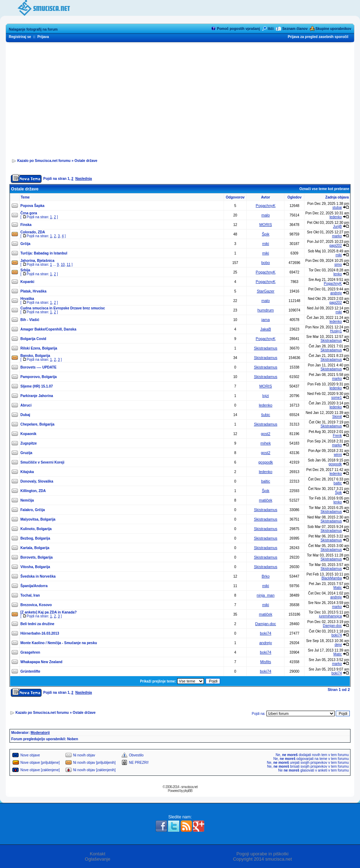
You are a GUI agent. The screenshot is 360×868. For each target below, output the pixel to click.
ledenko (336, 217)
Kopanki (27, 282)
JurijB (337, 227)
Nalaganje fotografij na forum (33, 29)
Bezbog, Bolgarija (35, 538)
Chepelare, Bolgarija (37, 424)
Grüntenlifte (30, 671)
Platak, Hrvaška (33, 291)
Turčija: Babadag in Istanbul (44, 253)
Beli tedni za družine (37, 624)
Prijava (43, 37)
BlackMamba (332, 578)
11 (69, 265)
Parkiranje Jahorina (37, 396)
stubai (337, 207)
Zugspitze (29, 443)
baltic (266, 481)
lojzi (266, 396)
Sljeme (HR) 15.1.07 (37, 386)
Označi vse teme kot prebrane (324, 189)
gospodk (266, 462)
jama (266, 320)
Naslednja (83, 179)
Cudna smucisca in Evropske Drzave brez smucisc (63, 308)
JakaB (266, 329)
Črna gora (29, 213)
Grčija (25, 244)
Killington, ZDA (33, 491)
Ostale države (86, 161)
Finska (26, 225)
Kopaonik (28, 434)
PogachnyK (265, 206)
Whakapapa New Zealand (41, 662)
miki (266, 244)
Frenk (337, 436)
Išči (271, 29)
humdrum (265, 310)
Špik (266, 234)
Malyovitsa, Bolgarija (38, 519)
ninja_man (266, 595)
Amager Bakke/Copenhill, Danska (48, 329)
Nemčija (27, 500)
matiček (266, 500)
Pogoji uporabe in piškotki (262, 854)
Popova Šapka (32, 206)
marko (337, 236)
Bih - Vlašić (30, 320)
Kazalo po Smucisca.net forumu (44, 161)
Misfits (266, 662)
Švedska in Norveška (38, 576)
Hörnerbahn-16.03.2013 (40, 633)
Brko (266, 576)
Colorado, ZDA (33, 232)
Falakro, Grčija (33, 510)
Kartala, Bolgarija (35, 548)
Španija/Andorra (34, 586)
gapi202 (336, 246)
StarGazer (265, 291)
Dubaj (25, 415)
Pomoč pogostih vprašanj (238, 29)
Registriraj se (20, 37)
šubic (266, 415)
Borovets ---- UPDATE (38, 367)
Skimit (337, 417)
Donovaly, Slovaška (37, 481)
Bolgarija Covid (33, 339)
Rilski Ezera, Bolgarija (39, 348)
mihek (266, 443)
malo (266, 215)
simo (338, 265)
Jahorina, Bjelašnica (37, 261)
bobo (265, 263)
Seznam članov (295, 29)
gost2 (266, 434)
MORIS (265, 225)
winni (338, 455)
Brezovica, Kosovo (36, 605)
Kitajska (27, 472)
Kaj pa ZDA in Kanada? (58, 612)
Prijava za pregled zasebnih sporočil (318, 37)
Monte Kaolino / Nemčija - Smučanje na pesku (59, 643)
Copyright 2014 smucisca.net (263, 859)
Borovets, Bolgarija (37, 557)
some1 (336, 398)
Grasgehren (30, 652)
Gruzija (26, 453)
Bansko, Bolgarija (35, 356)
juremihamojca (330, 616)
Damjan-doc (266, 624)
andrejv (336, 293)
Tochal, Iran (30, 595)
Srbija (25, 270)
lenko (337, 274)
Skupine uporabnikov (333, 29)
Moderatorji (40, 733)
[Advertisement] (180, 99)
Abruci (26, 405)
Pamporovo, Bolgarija (38, 377)
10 (63, 265)
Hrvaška (27, 299)
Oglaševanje (97, 859)
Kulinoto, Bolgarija (36, 529)
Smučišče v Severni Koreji (42, 462)
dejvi (338, 645)
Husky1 (336, 331)
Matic (337, 588)
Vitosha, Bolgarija (35, 567)
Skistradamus (331, 341)
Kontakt (97, 854)
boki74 (265, 633)
